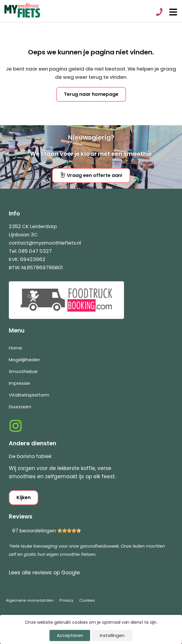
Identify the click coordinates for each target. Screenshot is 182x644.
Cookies (87, 600)
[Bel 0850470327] (159, 12)
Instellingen (112, 635)
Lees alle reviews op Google (44, 573)
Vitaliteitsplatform (29, 395)
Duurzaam (20, 407)
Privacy (66, 600)
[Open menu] (173, 12)
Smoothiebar (23, 371)
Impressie (19, 383)
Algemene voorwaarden (30, 600)
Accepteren (70, 635)
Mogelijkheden (24, 360)
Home (15, 348)
